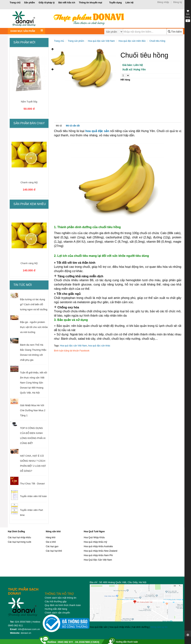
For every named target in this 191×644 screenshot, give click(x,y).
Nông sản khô (53, 532)
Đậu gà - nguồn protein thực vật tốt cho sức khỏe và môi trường (34, 327)
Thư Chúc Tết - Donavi (32, 484)
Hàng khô (50, 537)
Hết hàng (125, 80)
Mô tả (59, 126)
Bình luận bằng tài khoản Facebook (72, 351)
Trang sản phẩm (76, 41)
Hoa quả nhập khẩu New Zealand (101, 551)
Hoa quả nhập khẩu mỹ (95, 542)
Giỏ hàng (188, 16)
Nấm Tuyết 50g (29, 102)
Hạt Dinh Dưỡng (16, 532)
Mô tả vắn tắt (73, 126)
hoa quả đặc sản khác (99, 346)
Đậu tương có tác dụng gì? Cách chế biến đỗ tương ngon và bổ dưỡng (34, 304)
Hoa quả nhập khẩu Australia (98, 546)
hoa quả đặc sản (97, 131)
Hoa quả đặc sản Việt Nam (101, 41)
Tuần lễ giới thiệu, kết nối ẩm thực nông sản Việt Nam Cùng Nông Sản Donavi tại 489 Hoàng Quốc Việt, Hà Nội (33, 383)
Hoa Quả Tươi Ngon (94, 532)
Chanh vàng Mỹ (29, 182)
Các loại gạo (52, 546)
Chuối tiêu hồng (157, 41)
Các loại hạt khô (54, 551)
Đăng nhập (163, 2)
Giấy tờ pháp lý (47, 3)
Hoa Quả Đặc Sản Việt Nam (98, 560)
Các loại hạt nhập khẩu (19, 537)
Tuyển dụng (115, 3)
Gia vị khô (51, 542)
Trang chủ (15, 3)
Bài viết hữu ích (67, 3)
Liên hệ (129, 3)
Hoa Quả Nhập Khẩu (94, 537)
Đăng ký (178, 2)
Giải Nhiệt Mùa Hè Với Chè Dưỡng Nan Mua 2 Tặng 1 (33, 410)
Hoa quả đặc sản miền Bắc (132, 41)
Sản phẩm (29, 3)
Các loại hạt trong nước (20, 542)
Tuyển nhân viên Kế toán (33, 496)
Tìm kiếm (175, 32)
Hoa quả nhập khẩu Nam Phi (98, 555)
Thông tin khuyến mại (91, 3)
